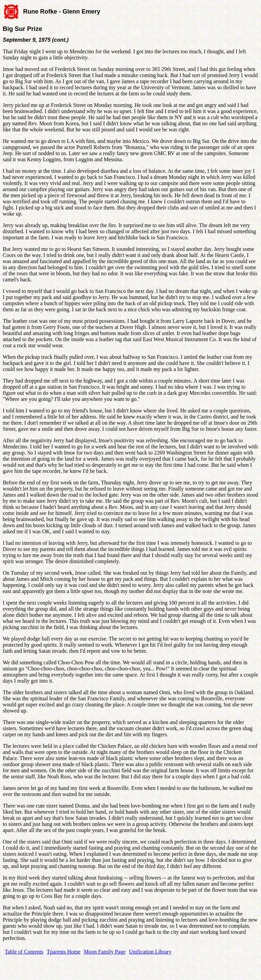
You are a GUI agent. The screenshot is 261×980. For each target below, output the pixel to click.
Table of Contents (24, 952)
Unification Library (150, 952)
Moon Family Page (105, 952)
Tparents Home (64, 952)
